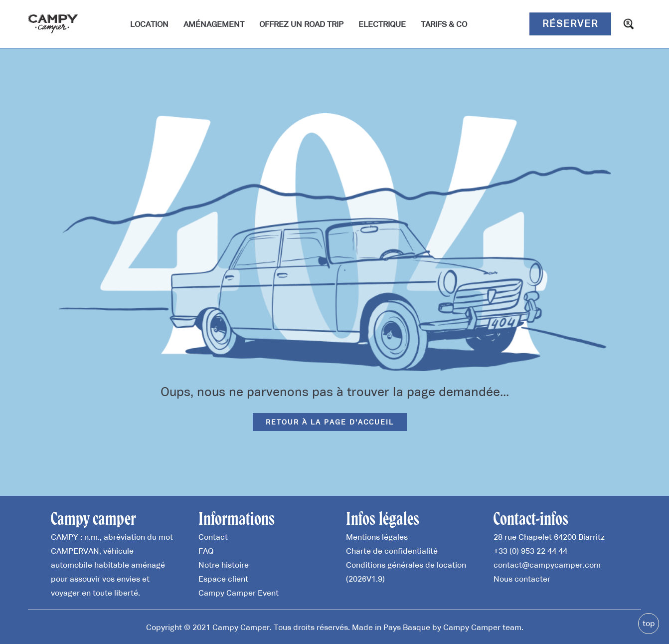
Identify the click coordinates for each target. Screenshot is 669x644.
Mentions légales (377, 537)
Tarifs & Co (444, 24)
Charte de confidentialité (392, 551)
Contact (213, 537)
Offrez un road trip (301, 24)
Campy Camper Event (239, 593)
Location (149, 24)
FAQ (206, 551)
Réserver (570, 23)
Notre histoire (224, 565)
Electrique (382, 24)
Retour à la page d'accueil (330, 422)
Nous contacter (522, 579)
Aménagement (214, 24)
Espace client (223, 579)
